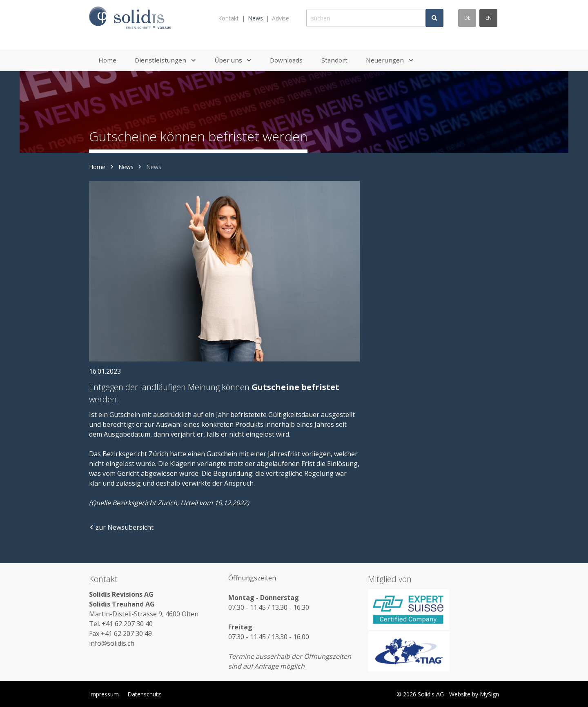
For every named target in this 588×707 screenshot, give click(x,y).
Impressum (104, 694)
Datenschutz (144, 694)
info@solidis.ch (112, 643)
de (467, 18)
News (255, 18)
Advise (281, 18)
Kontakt (228, 18)
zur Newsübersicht (121, 527)
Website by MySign (474, 694)
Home (97, 167)
